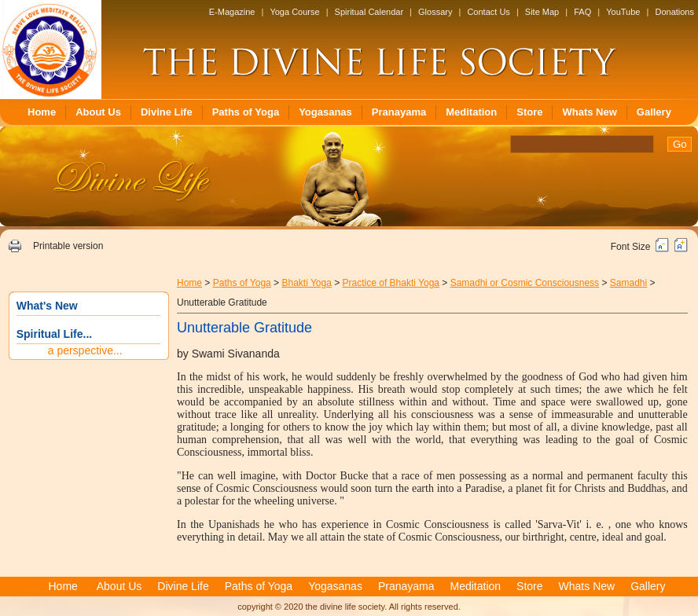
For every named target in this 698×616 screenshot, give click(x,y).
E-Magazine (232, 12)
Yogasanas (325, 112)
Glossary (435, 12)
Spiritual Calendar (369, 12)
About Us (98, 112)
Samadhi (628, 283)
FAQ (582, 12)
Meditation (471, 112)
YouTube (623, 12)
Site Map (542, 12)
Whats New (589, 112)
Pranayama (399, 112)
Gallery (654, 112)
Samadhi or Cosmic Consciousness (525, 283)
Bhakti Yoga (306, 283)
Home (42, 112)
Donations (674, 12)
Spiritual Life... (54, 334)
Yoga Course (294, 12)
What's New (47, 306)
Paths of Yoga (246, 112)
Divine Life (167, 112)
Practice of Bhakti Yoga (391, 283)
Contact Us (488, 12)
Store (529, 112)
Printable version (68, 246)
